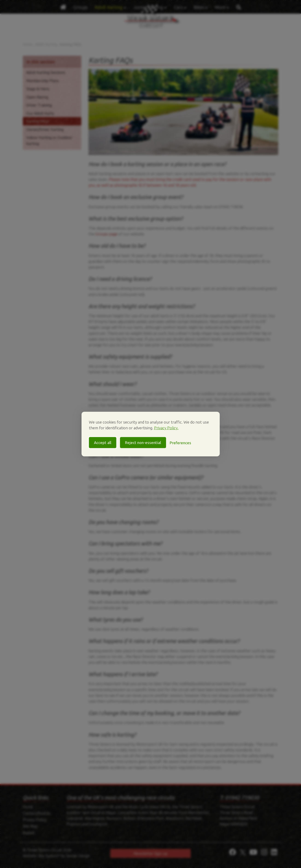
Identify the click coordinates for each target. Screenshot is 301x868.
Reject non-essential (143, 443)
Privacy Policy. (166, 428)
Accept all (103, 443)
